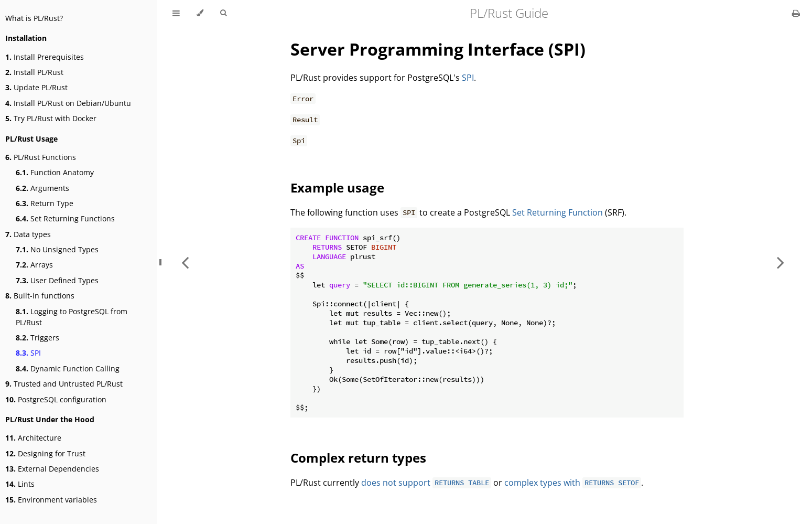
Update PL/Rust (36, 87)
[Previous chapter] (185, 262)
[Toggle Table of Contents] (176, 13)
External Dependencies (52, 469)
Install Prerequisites (45, 57)
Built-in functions (40, 296)
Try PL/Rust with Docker (51, 118)
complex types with (573, 483)
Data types (28, 234)
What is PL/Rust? (34, 18)
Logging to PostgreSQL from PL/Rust (72, 317)
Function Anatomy (55, 172)
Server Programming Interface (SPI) (438, 49)
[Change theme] (200, 13)
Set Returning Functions (65, 218)
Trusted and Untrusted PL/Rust (64, 384)
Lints (20, 484)
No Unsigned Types (57, 249)
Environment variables (51, 500)
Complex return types (358, 458)
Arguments (42, 188)
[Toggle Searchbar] (223, 13)
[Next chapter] (781, 262)
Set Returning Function (557, 212)
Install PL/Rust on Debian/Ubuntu (68, 103)
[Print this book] (796, 13)
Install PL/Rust (34, 72)
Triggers (37, 338)
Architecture (33, 438)
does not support (426, 483)
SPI (28, 353)
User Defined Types (57, 280)
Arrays (34, 265)
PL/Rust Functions (41, 157)
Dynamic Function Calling (68, 368)
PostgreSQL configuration (56, 399)
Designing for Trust (45, 453)
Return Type (45, 203)
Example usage (337, 188)
